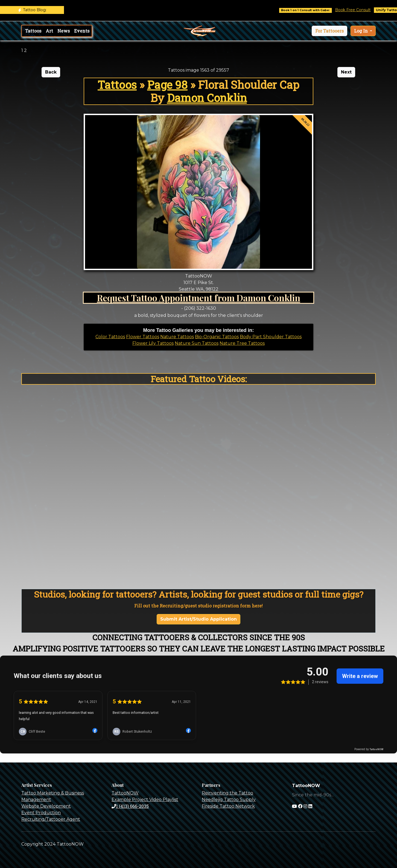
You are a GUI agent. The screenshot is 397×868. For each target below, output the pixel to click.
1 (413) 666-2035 (130, 806)
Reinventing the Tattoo (227, 793)
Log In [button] (361, 31)
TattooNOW (125, 793)
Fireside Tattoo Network (228, 806)
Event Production (41, 813)
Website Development (46, 806)
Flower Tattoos (143, 337)
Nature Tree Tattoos (242, 343)
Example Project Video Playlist (145, 800)
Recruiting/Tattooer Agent (51, 819)
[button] (329, 31)
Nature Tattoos (177, 337)
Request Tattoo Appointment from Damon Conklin (199, 298)
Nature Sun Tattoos (197, 343)
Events (82, 31)
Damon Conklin (207, 98)
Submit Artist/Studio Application (198, 619)
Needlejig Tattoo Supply (229, 800)
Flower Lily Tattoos (153, 343)
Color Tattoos (110, 337)
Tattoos (33, 31)
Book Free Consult (358, 10)
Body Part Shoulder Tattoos (271, 337)
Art (49, 31)
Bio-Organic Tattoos (217, 337)
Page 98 (167, 85)
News (64, 31)
